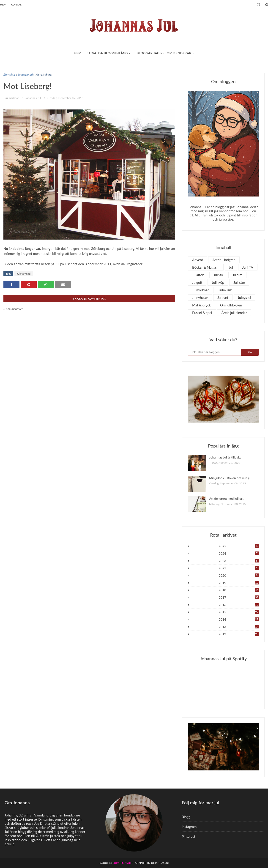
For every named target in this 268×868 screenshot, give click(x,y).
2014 (239, 619)
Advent (198, 260)
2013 (239, 627)
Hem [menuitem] (78, 53)
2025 (239, 546)
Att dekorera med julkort (226, 498)
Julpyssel (244, 298)
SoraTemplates (123, 863)
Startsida (9, 75)
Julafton (198, 275)
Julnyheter (200, 298)
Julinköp (218, 282)
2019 (239, 583)
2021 (239, 568)
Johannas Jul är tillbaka (225, 457)
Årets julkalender (234, 313)
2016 (239, 605)
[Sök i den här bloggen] (215, 352)
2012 (239, 634)
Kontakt (17, 4)
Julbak (218, 275)
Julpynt (223, 298)
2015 (239, 612)
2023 (239, 561)
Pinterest (188, 836)
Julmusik (225, 290)
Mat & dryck (201, 305)
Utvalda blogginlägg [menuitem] (108, 53)
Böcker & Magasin (206, 267)
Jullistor (239, 282)
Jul (231, 267)
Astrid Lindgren (224, 260)
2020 (239, 575)
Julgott (197, 282)
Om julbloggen (231, 305)
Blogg (186, 817)
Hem (3, 4)
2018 (239, 590)
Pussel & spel (202, 313)
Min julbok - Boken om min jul (230, 478)
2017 (239, 597)
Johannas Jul (33, 98)
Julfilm (237, 275)
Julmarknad (25, 75)
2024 (239, 553)
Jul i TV (248, 267)
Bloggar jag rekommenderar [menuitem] (164, 53)
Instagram (189, 827)
